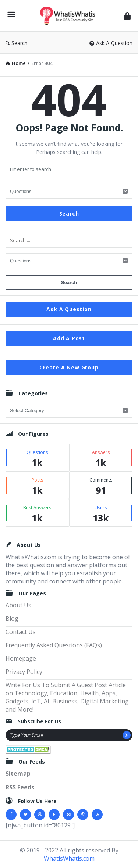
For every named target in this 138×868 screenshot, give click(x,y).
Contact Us (21, 632)
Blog (12, 619)
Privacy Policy (24, 672)
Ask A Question (111, 43)
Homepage (21, 658)
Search (17, 43)
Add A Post (69, 338)
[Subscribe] (127, 735)
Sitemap (18, 774)
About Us (18, 605)
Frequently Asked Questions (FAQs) (54, 645)
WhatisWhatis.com (69, 858)
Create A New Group (69, 367)
